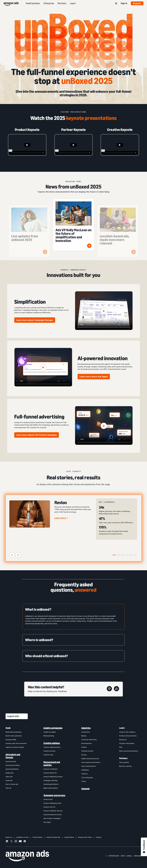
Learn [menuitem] (122, 728)
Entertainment (87, 743)
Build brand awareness (14, 732)
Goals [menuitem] (8, 728)
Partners (62, 3)
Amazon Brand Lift (50, 773)
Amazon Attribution (51, 769)
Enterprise (49, 3)
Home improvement (89, 766)
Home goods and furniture (91, 762)
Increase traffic (11, 739)
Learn (73, 3)
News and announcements (129, 751)
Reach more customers (14, 736)
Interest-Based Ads (53, 837)
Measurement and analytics (52, 764)
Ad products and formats (13, 756)
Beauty (84, 736)
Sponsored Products (13, 765)
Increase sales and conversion (16, 743)
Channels (85, 789)
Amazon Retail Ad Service (53, 814)
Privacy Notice (38, 837)
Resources (123, 739)
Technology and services (54, 795)
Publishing (85, 770)
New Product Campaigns (52, 818)
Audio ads (9, 780)
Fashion (84, 747)
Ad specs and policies (127, 743)
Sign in (124, 3)
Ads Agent (47, 822)
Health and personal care (90, 758)
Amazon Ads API (49, 807)
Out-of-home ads (12, 784)
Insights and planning (53, 728)
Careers (99, 837)
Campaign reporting (50, 780)
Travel (84, 781)
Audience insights (50, 732)
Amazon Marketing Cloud (52, 803)
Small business (33, 3)
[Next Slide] (18, 555)
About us (9, 837)
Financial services (87, 751)
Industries (86, 728)
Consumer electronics (89, 739)
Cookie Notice (69, 837)
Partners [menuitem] (123, 758)
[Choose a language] (17, 716)
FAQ (121, 747)
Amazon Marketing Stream (53, 777)
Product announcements (128, 736)
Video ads (9, 777)
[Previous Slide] (12, 555)
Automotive (86, 732)
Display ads (10, 773)
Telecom (84, 774)
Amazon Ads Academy (127, 732)
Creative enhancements (52, 747)
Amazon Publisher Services (53, 811)
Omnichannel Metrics (51, 784)
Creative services (49, 751)
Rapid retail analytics (51, 788)
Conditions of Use (22, 837)
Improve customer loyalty (15, 747)
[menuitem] (17, 775)
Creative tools (48, 755)
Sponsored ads (11, 761)
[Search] (116, 4)
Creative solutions (52, 743)
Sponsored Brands (12, 769)
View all (8, 788)
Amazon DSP (48, 799)
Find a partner (124, 762)
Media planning (49, 736)
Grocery (84, 755)
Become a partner (126, 766)
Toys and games (87, 777)
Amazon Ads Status (85, 837)
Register (137, 3)
